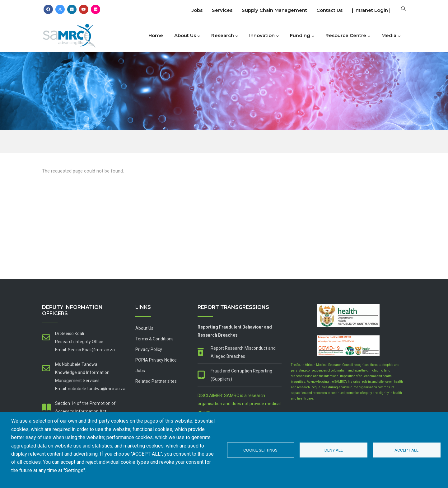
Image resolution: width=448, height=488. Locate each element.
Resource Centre (348, 36)
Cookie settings (260, 450)
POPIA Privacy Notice (156, 360)
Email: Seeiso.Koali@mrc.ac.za (85, 350)
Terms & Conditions (154, 339)
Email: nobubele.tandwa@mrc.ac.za (90, 389)
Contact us (329, 10)
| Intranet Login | (371, 10)
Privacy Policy (149, 349)
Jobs (197, 10)
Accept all (406, 450)
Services (222, 10)
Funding (302, 36)
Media (391, 36)
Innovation (264, 36)
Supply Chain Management (274, 10)
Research (225, 36)
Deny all (334, 450)
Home (156, 35)
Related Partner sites (156, 381)
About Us (187, 36)
